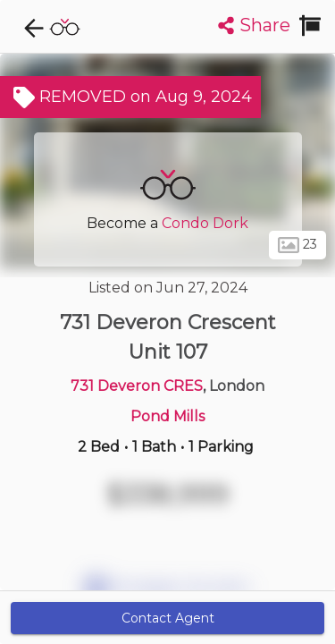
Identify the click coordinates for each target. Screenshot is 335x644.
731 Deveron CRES (137, 386)
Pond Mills (167, 416)
